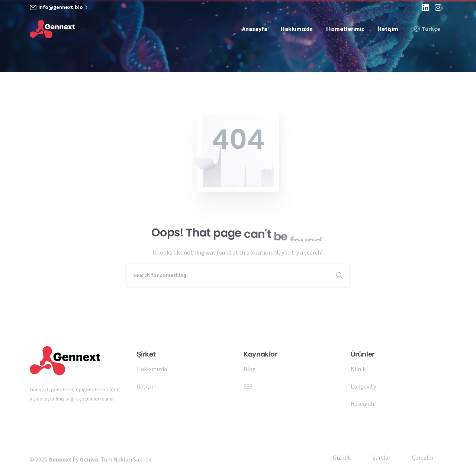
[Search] (228, 275)
